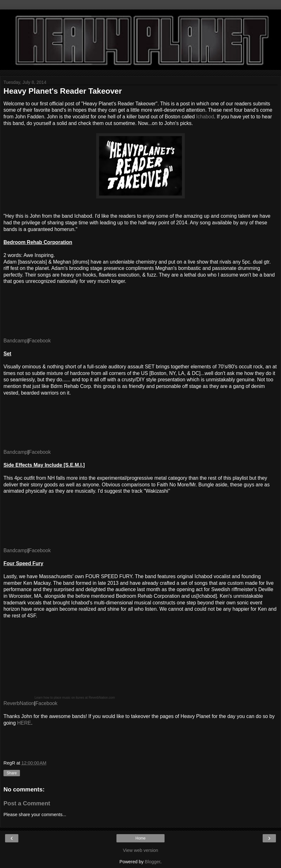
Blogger (153, 862)
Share (12, 773)
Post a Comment (27, 803)
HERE (24, 723)
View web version (140, 850)
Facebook (40, 341)
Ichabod (205, 117)
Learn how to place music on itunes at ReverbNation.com (75, 698)
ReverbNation (19, 703)
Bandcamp (16, 341)
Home (140, 838)
